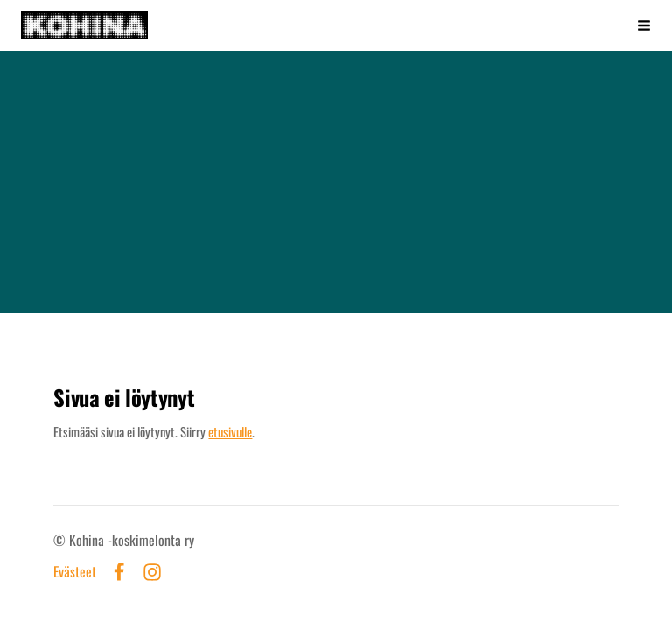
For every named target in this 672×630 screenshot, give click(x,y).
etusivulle (230, 431)
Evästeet (75, 572)
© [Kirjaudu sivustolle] (61, 540)
